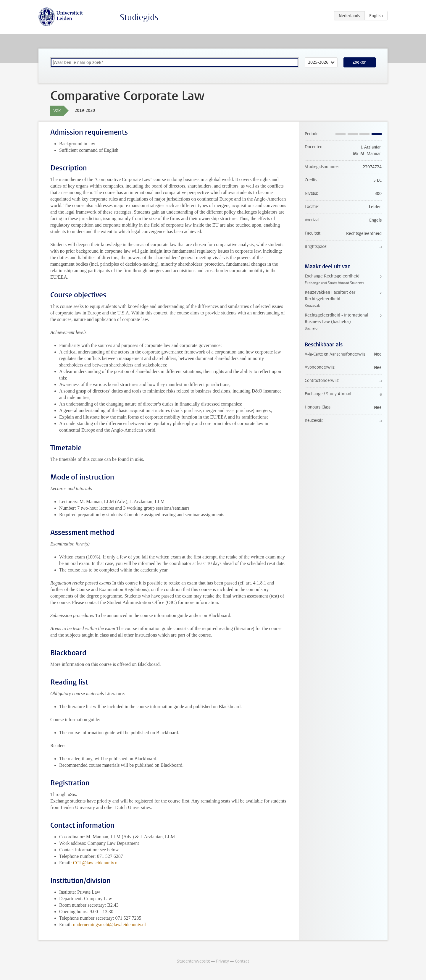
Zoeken (360, 62)
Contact (242, 961)
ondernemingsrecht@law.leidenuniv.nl (109, 925)
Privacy (222, 961)
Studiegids (139, 17)
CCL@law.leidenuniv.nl (96, 863)
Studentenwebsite (193, 961)
